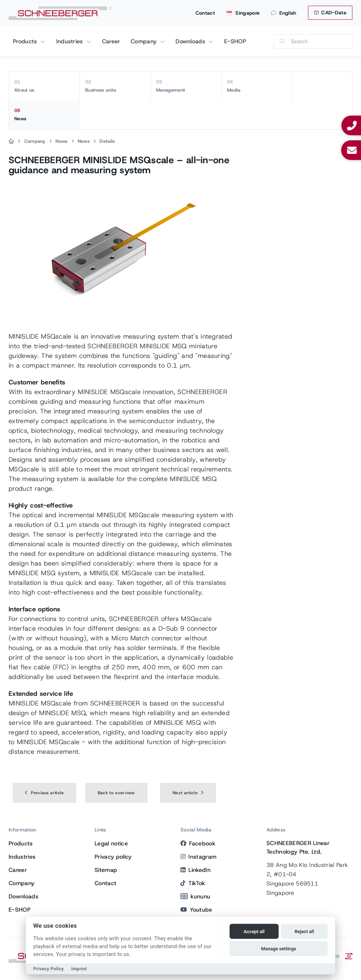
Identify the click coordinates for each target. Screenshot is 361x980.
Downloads (191, 41)
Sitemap (106, 870)
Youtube (196, 910)
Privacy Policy (49, 969)
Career (111, 41)
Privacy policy (113, 857)
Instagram (198, 857)
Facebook (198, 843)
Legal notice (111, 843)
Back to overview (116, 793)
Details (107, 141)
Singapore (243, 13)
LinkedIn (196, 870)
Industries (71, 41)
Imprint (79, 969)
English (284, 13)
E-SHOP (235, 41)
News (44, 115)
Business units (115, 86)
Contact (205, 13)
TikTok (193, 883)
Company (145, 41)
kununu (195, 896)
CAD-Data (330, 13)
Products (26, 41)
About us (44, 86)
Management (186, 86)
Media (257, 86)
